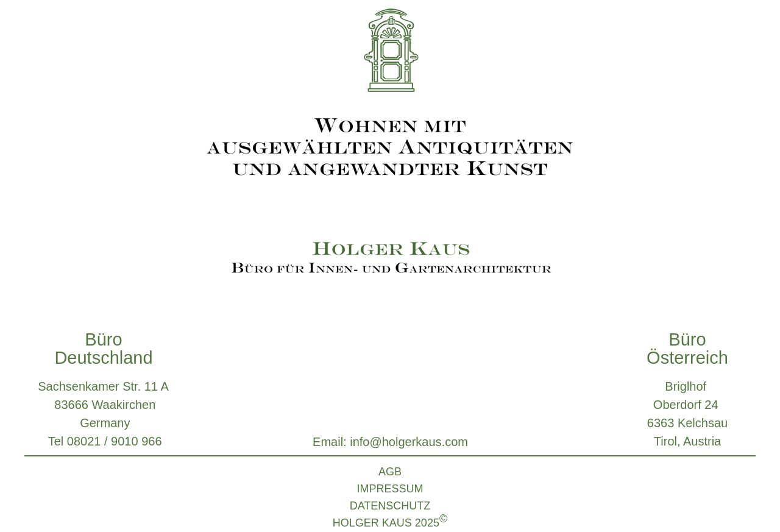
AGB (390, 472)
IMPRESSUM (390, 489)
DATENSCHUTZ (390, 506)
